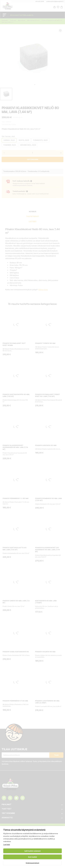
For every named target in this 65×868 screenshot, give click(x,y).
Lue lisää (7, 844)
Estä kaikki (32, 857)
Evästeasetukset (32, 863)
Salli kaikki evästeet (32, 851)
